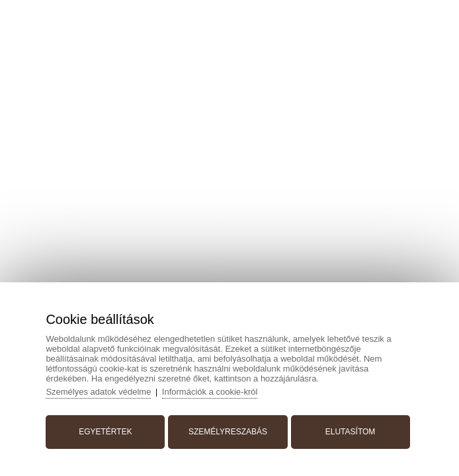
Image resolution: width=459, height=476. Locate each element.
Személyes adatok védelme (98, 392)
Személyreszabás (228, 432)
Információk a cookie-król (210, 392)
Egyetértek (105, 432)
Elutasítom (351, 432)
